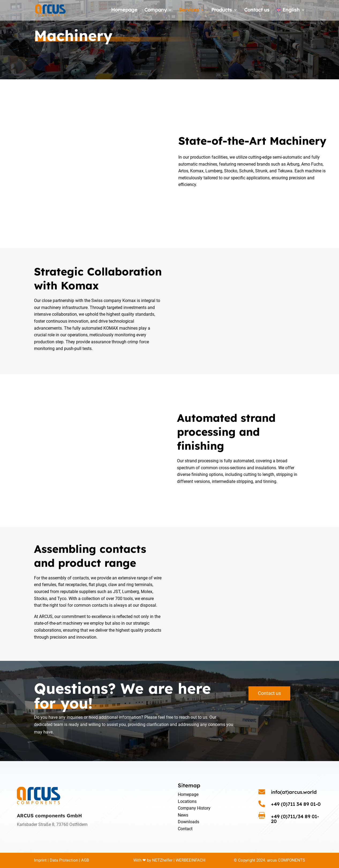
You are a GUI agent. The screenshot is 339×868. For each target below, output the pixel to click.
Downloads (189, 822)
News (183, 815)
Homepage (124, 11)
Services (189, 11)
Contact (185, 829)
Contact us (257, 11)
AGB (85, 860)
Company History (194, 808)
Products (222, 11)
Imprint (40, 860)
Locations (187, 801)
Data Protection (64, 860)
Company (155, 11)
